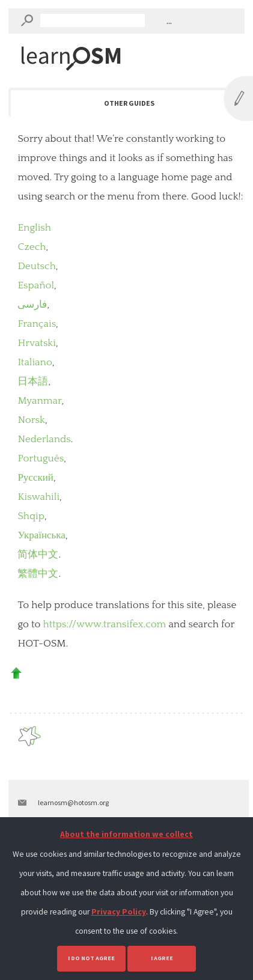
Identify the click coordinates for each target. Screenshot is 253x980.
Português (41, 458)
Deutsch (36, 266)
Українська (41, 535)
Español (36, 285)
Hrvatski (37, 343)
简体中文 (38, 555)
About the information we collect (126, 834)
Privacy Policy (119, 912)
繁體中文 (38, 574)
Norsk (31, 420)
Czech (32, 247)
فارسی (32, 305)
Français (37, 324)
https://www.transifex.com (105, 624)
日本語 (33, 382)
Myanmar (39, 401)
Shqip (31, 516)
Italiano (35, 362)
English (34, 228)
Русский (35, 478)
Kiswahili (38, 497)
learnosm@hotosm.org (73, 802)
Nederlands (44, 439)
